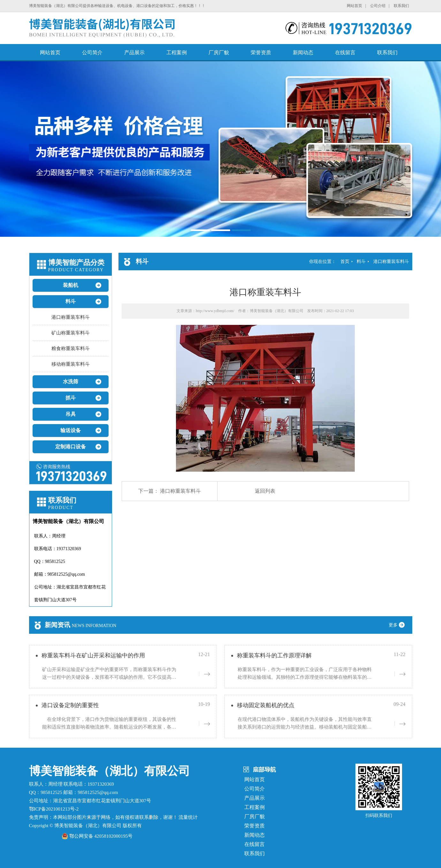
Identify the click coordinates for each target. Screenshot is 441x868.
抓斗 (71, 398)
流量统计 (188, 817)
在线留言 (345, 52)
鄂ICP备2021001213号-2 (54, 809)
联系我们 (401, 6)
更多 (399, 625)
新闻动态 (303, 52)
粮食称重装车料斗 (71, 348)
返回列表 (265, 491)
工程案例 (177, 52)
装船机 (71, 285)
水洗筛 (71, 382)
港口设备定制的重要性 (70, 705)
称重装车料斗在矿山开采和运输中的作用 (93, 655)
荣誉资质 (261, 52)
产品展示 (134, 52)
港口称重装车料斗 (71, 317)
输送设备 (71, 430)
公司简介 (92, 52)
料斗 (71, 301)
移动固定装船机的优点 (266, 705)
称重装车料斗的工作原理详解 (274, 655)
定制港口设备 (71, 447)
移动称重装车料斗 (71, 364)
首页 (345, 262)
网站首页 (354, 6)
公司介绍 (378, 6)
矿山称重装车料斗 (71, 333)
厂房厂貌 (219, 52)
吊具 (71, 414)
